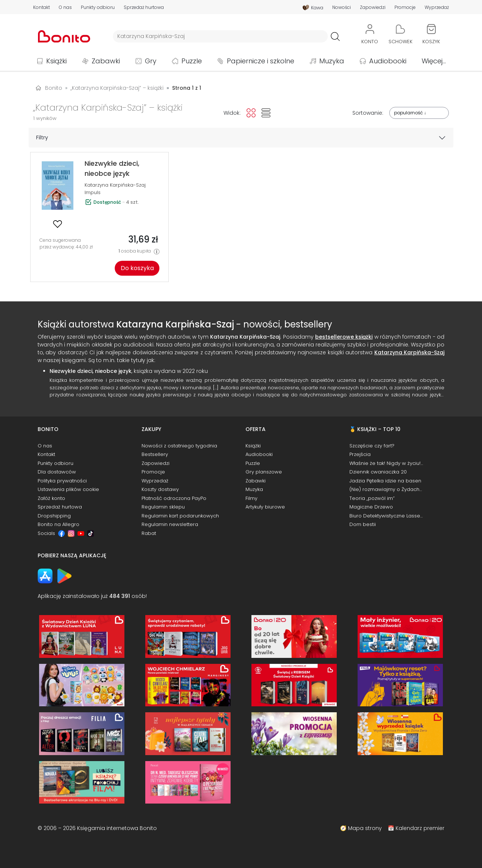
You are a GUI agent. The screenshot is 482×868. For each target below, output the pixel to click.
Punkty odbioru (98, 7)
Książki (56, 61)
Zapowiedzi (373, 7)
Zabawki (106, 61)
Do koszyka (137, 268)
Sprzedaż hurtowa (144, 7)
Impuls (93, 192)
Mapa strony (365, 828)
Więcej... (434, 61)
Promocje (405, 7)
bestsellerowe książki (344, 337)
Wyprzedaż (437, 7)
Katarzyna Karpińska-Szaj (115, 185)
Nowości (342, 7)
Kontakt (42, 7)
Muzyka (332, 61)
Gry (151, 61)
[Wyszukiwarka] (220, 36)
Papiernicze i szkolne (261, 61)
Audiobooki (388, 61)
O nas (65, 7)
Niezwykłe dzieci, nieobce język (91, 371)
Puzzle (192, 61)
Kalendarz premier (420, 828)
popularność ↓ (410, 113)
